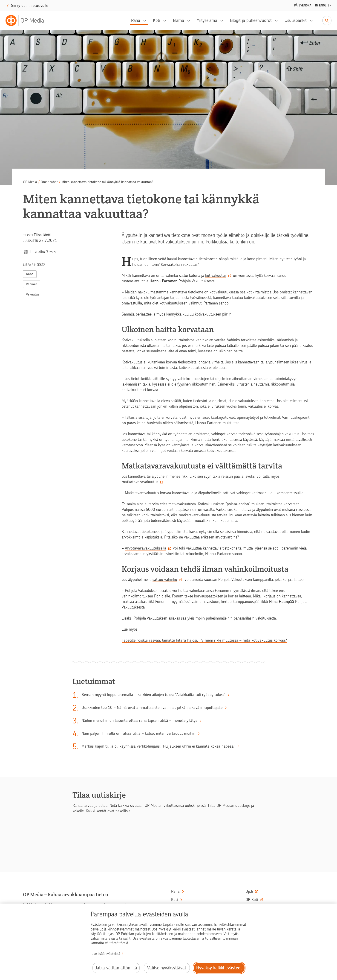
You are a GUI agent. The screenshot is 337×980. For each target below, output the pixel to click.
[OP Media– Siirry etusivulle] (28, 20)
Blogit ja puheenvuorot (251, 20)
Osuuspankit (296, 20)
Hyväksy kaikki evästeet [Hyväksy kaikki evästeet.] (219, 968)
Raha (136, 20)
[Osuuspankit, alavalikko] (313, 20)
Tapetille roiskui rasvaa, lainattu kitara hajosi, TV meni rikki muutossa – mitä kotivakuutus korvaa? (204, 640)
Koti (157, 20)
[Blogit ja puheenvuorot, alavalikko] (278, 20)
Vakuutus (33, 294)
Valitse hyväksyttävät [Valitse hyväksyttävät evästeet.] (167, 968)
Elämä (179, 20)
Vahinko (32, 284)
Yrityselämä (207, 20)
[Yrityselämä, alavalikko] (223, 20)
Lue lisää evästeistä (106, 954)
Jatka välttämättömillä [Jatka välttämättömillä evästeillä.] (116, 968)
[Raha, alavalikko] (146, 20)
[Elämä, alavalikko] (190, 20)
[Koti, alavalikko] (166, 20)
